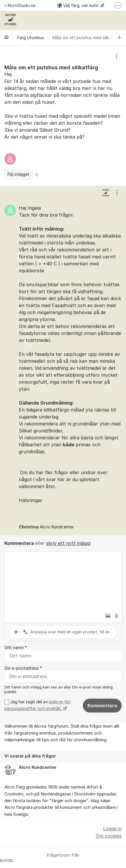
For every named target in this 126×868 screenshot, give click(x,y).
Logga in (112, 829)
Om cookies (109, 836)
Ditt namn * (16, 648)
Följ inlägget (19, 174)
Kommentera (102, 706)
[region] (63, 116)
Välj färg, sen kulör (78, 5)
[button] (108, 616)
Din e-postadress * (23, 668)
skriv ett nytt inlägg (68, 543)
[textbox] (63, 581)
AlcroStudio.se (20, 5)
